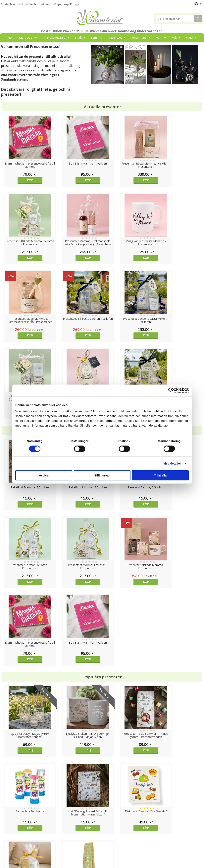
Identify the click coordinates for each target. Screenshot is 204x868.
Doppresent (9, 861)
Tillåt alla (160, 475)
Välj (26, 595)
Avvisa (44, 475)
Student (80, 38)
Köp (26, 180)
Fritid (192, 37)
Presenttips (142, 37)
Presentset (118, 37)
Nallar (5, 855)
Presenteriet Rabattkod (17, 849)
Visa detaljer (172, 463)
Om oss (6, 843)
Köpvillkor (7, 837)
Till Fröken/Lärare (57, 37)
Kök (177, 37)
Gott (87, 46)
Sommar (96, 38)
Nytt (11, 38)
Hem (162, 37)
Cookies (6, 825)
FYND (119, 46)
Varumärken (9, 831)
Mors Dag (29, 37)
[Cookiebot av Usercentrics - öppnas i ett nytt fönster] (171, 390)
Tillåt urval (102, 475)
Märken (104, 46)
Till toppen (102, 811)
